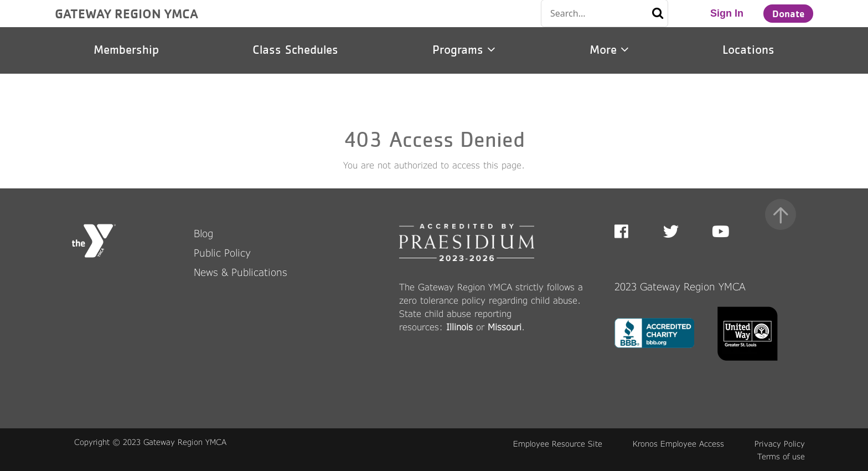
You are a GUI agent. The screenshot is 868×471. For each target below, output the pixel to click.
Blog (203, 233)
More (609, 50)
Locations (748, 50)
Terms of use (781, 456)
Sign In (727, 13)
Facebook (629, 232)
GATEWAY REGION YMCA (126, 13)
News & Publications (241, 272)
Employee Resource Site (558, 444)
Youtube (720, 232)
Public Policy (222, 253)
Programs (464, 50)
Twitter (671, 232)
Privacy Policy (780, 444)
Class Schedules (295, 50)
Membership (126, 50)
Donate (788, 13)
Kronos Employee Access (678, 444)
